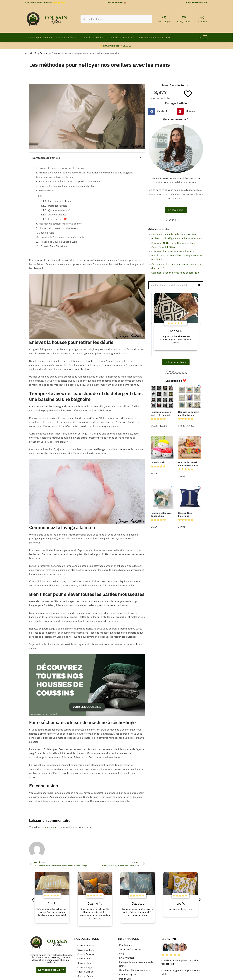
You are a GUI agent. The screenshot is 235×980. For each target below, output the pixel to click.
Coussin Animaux (86, 945)
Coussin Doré (84, 959)
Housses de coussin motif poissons (59, 228)
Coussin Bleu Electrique (54, 246)
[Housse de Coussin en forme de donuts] (190, 447)
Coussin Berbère (86, 950)
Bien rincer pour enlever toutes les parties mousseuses (70, 181)
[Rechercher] (199, 285)
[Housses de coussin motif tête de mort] (162, 397)
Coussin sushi (47, 233)
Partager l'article (58, 206)
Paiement (202, 19)
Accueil (29, 53)
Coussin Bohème (86, 954)
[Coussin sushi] (162, 447)
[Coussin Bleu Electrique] (190, 498)
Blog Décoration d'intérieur (48, 53)
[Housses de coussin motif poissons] (190, 397)
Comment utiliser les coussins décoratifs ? (175, 273)
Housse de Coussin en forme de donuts (62, 237)
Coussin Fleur (84, 963)
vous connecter (51, 827)
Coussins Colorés (86, 976)
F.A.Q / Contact (184, 19)
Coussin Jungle (85, 967)
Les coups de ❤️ (57, 219)
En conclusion (47, 190)
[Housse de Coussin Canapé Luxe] (162, 498)
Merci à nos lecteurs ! (60, 201)
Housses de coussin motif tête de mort (61, 224)
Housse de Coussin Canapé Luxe (59, 242)
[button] (141, 158)
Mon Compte (164, 19)
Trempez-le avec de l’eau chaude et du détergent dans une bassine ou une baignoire (86, 173)
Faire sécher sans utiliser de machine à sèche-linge (68, 186)
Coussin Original (85, 972)
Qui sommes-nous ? (59, 210)
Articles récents (57, 215)
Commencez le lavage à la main (57, 177)
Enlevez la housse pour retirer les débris (61, 168)
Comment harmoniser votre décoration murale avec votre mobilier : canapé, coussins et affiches (177, 255)
